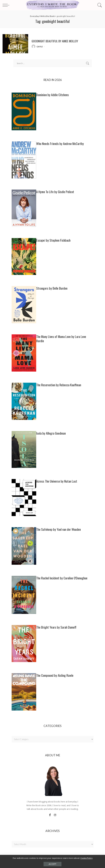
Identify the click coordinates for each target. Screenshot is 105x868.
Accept (53, 864)
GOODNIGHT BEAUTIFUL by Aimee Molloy (55, 41)
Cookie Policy (86, 858)
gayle (40, 47)
